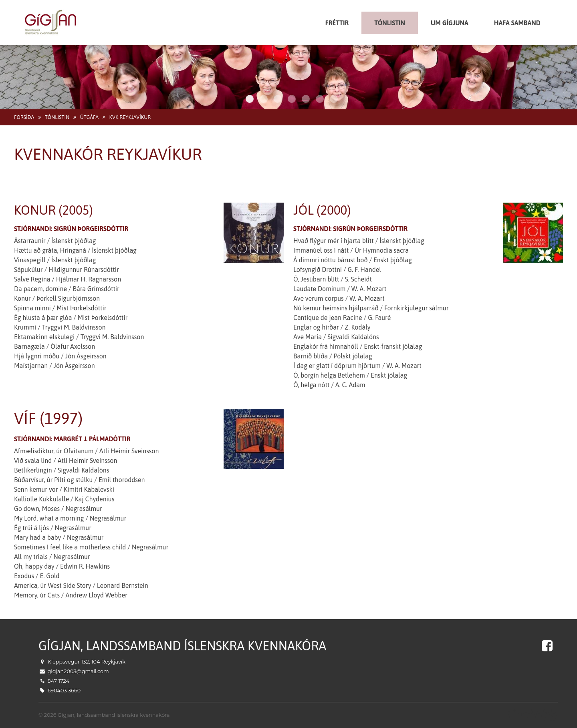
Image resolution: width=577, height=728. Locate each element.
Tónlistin (57, 117)
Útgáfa (89, 117)
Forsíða (24, 117)
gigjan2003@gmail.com (78, 671)
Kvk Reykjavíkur (130, 117)
